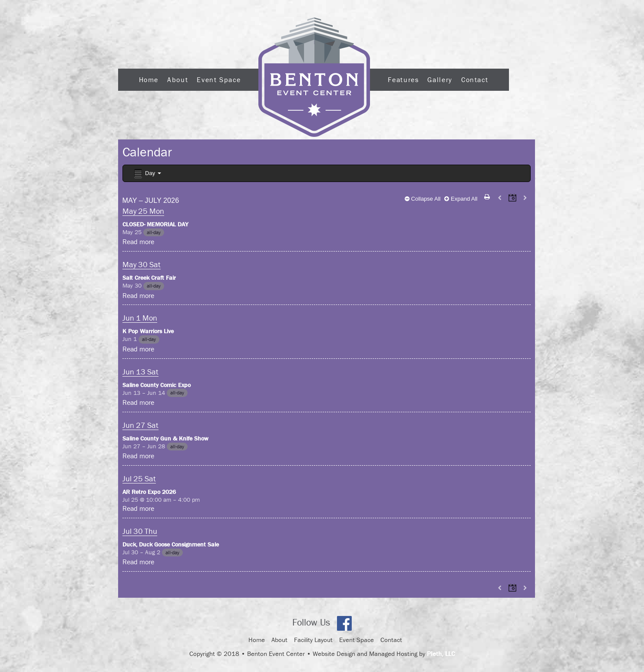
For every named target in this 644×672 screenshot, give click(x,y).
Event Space (219, 79)
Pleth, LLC (441, 654)
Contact (475, 79)
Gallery (440, 79)
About (178, 79)
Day (147, 174)
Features (403, 79)
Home (149, 79)
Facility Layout (313, 640)
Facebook (344, 623)
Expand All (461, 199)
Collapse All (423, 199)
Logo (314, 77)
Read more (138, 242)
